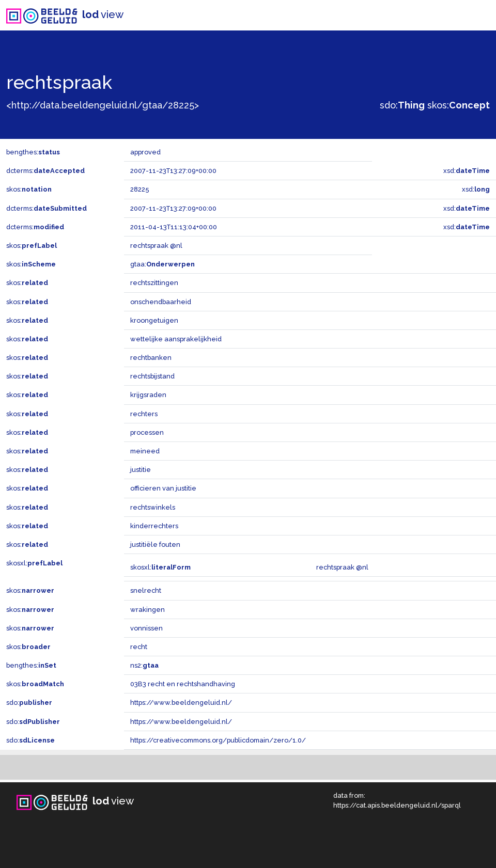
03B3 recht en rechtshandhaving (183, 684)
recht (139, 647)
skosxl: (34, 563)
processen (147, 432)
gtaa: (162, 264)
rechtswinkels (153, 507)
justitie (141, 470)
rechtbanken (151, 358)
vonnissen (146, 628)
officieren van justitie (163, 488)
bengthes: (33, 152)
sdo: (402, 105)
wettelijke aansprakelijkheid (176, 339)
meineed (145, 451)
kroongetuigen (154, 320)
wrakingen (148, 610)
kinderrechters (154, 526)
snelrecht (146, 590)
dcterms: (45, 171)
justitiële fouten (155, 545)
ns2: (144, 665)
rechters (144, 414)
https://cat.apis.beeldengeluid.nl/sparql (397, 805)
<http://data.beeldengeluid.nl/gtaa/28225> (103, 105)
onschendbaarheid (161, 302)
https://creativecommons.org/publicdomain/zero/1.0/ (218, 740)
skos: (459, 105)
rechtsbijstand (152, 376)
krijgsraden (148, 395)
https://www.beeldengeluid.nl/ (181, 703)
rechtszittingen (154, 283)
